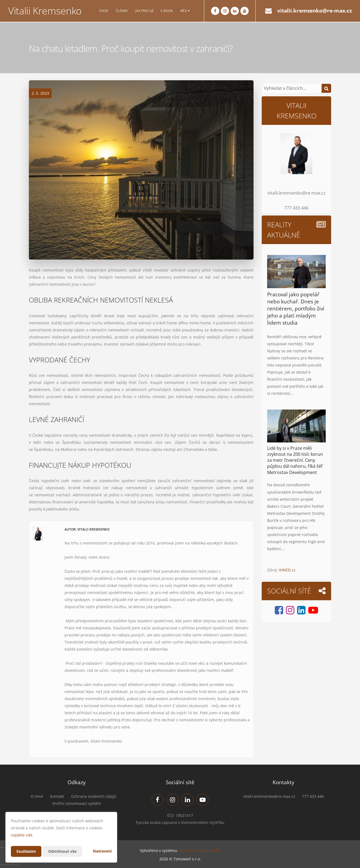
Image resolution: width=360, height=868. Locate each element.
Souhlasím (26, 851)
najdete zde (22, 835)
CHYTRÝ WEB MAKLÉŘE (199, 850)
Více (185, 11)
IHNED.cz (287, 570)
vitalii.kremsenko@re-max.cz (315, 11)
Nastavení (102, 851)
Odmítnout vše (62, 851)
